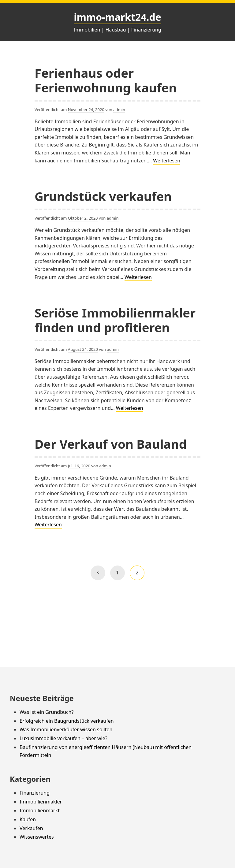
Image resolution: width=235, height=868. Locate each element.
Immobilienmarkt (40, 811)
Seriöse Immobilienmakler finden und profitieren (115, 320)
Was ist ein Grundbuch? (47, 712)
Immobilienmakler (41, 802)
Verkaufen (31, 828)
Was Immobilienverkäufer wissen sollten (66, 729)
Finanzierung (35, 793)
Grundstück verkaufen (103, 196)
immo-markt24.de (117, 17)
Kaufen (28, 819)
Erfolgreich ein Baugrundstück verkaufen (67, 721)
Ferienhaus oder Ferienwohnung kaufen (106, 80)
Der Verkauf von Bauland (111, 444)
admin (119, 109)
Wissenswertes (37, 837)
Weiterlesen (167, 161)
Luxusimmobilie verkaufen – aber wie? (63, 738)
